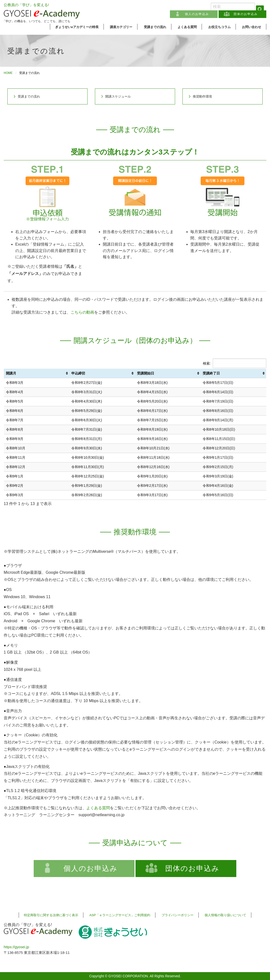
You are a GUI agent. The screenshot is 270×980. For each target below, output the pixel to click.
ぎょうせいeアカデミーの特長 (77, 27)
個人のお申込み (197, 14)
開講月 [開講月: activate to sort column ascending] (11, 373)
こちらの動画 (82, 312)
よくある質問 (187, 27)
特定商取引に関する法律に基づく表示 (51, 915)
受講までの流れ (155, 27)
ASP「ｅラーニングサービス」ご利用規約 (120, 915)
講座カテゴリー (121, 27)
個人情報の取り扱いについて (225, 915)
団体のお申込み (246, 14)
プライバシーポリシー (178, 915)
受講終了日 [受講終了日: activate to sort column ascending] (211, 373)
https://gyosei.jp (16, 947)
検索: (235, 363)
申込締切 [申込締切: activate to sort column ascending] (78, 373)
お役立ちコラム (219, 27)
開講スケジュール (118, 96)
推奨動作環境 (202, 96)
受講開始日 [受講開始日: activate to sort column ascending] (146, 373)
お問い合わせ (252, 27)
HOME (8, 73)
